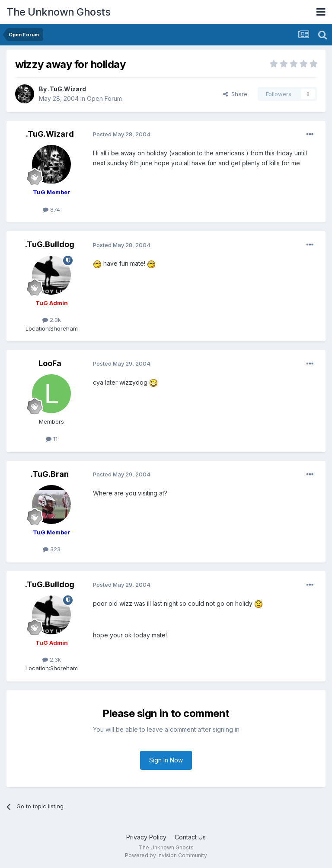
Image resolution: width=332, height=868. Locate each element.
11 (52, 439)
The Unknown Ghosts (58, 12)
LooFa (50, 363)
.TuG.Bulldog (50, 244)
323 (52, 549)
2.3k (52, 320)
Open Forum (104, 98)
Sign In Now (166, 760)
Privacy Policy (146, 837)
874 (51, 209)
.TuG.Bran (50, 474)
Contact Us (190, 837)
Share (235, 94)
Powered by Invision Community (166, 855)
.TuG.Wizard (67, 89)
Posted (122, 134)
